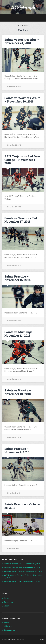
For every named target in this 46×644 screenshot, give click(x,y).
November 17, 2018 (14, 207)
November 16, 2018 (14, 321)
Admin (6, 606)
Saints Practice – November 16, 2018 (17, 278)
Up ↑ (42, 640)
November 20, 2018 (14, 145)
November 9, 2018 (14, 493)
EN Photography (23, 7)
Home (6, 598)
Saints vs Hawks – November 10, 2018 (18, 392)
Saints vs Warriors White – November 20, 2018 (22, 100)
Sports (6, 622)
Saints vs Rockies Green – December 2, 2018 (22, 564)
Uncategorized (9, 630)
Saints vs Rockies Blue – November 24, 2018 (22, 41)
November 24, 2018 (14, 87)
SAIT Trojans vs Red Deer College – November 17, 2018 (22, 160)
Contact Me (8, 602)
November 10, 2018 (14, 437)
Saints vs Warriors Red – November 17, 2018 (22, 220)
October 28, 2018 (13, 549)
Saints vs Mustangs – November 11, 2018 (20, 334)
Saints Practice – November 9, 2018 (17, 450)
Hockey (9, 626)
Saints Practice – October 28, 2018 (22, 506)
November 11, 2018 (14, 379)
